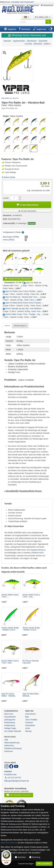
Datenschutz (9, 746)
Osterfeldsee (30, 725)
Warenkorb (47, 5)
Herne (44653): (9, 240)
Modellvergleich (20, 326)
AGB (6, 740)
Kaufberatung (10, 725)
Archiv (28, 728)
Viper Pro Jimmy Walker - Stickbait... (9, 695)
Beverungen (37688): (11, 237)
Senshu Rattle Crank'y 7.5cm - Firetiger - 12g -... (24, 314)
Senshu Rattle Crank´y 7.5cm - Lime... (31, 596)
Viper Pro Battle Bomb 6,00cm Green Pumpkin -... (24, 303)
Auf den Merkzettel (27, 211)
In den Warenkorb (27, 205)
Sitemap (28, 731)
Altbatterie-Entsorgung (13, 748)
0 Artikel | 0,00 (43, 17)
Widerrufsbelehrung (12, 743)
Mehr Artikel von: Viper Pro (10, 98)
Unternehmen (30, 714)
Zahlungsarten (10, 720)
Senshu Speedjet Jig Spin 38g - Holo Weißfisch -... (25, 309)
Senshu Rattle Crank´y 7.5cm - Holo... (10, 662)
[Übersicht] (38, 44)
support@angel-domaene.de (17, 781)
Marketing (36, 857)
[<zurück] (28, 44)
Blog (27, 717)
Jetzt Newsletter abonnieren (19, 795)
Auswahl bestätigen (26, 864)
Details (7, 326)
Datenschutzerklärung (9, 843)
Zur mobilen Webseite (13, 731)
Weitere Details (8, 177)
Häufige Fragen (10, 728)
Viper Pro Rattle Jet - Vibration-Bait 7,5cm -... (22, 297)
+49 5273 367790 (13, 777)
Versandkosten (10, 717)
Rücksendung (10, 723)
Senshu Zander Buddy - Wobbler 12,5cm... (10, 629)
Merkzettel (33, 5)
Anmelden (15, 2)
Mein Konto (18, 5)
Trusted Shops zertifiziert (18, 521)
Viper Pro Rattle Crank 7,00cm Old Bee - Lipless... (24, 291)
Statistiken (22, 857)
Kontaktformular (10, 775)
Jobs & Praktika (31, 720)
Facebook (29, 723)
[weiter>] (47, 44)
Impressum (9, 751)
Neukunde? (29, 2)
